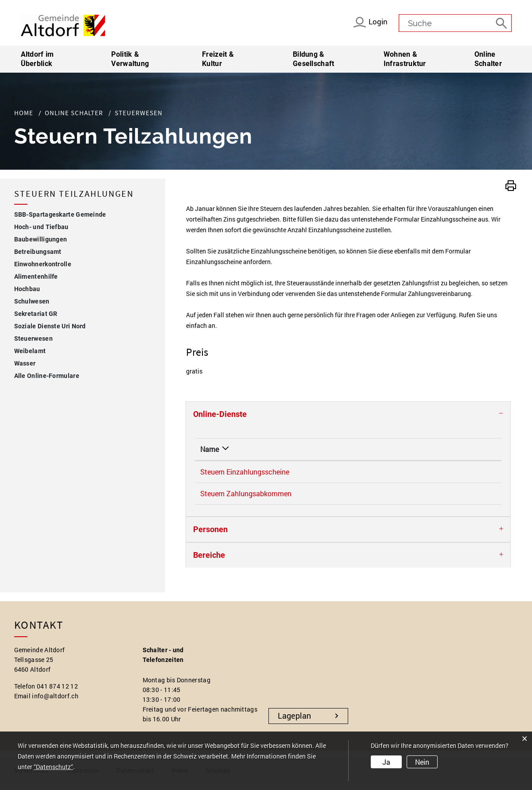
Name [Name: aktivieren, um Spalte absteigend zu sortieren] (210, 449)
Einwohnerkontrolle (43, 264)
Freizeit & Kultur (218, 59)
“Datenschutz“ (53, 767)
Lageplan (294, 722)
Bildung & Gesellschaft (314, 59)
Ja (386, 762)
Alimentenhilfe (36, 276)
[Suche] (503, 23)
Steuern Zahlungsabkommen (246, 496)
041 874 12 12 (57, 692)
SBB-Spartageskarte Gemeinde (60, 214)
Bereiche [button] (209, 561)
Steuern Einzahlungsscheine (245, 472)
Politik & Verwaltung (130, 59)
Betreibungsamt (38, 252)
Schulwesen (32, 301)
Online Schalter (488, 59)
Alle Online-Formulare (47, 376)
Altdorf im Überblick (37, 59)
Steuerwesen (53, 337)
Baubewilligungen (41, 239)
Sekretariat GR (36, 314)
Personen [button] (210, 535)
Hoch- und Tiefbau (41, 227)
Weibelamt (30, 351)
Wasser (25, 363)
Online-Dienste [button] (220, 414)
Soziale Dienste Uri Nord (50, 326)
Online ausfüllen (457, 473)
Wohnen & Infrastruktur (405, 59)
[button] (511, 185)
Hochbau (27, 289)
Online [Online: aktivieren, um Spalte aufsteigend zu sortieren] (397, 449)
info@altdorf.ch (55, 702)
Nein (422, 762)
